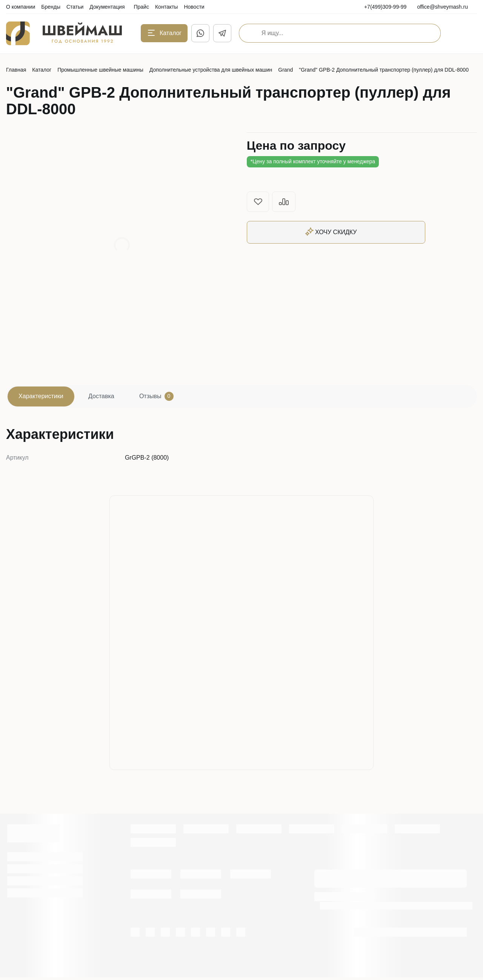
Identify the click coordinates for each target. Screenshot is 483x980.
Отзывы (169, 398)
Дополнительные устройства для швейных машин (211, 70)
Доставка (109, 398)
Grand (285, 70)
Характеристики (44, 398)
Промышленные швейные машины (100, 70)
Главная (16, 70)
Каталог (42, 70)
